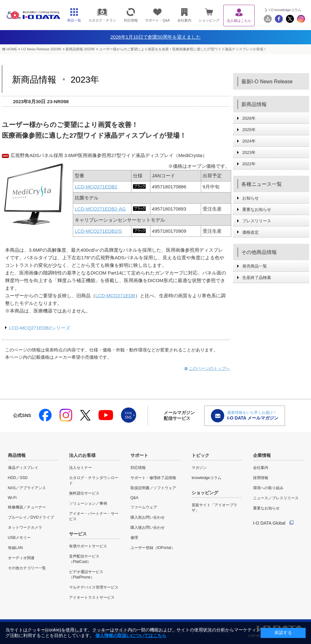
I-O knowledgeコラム (285, 10)
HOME (12, 49)
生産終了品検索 (257, 278)
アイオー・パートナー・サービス (94, 516)
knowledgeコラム (206, 478)
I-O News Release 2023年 (41, 49)
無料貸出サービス (84, 493)
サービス (78, 534)
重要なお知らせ (257, 209)
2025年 (249, 130)
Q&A (134, 498)
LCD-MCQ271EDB (115, 296)
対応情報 (138, 468)
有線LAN (15, 548)
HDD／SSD (18, 478)
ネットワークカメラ (25, 527)
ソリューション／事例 (88, 503)
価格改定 (251, 232)
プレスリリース (257, 221)
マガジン (199, 468)
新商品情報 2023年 (80, 49)
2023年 (249, 152)
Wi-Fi (12, 498)
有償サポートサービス (88, 546)
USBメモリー (19, 538)
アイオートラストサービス (92, 597)
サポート (139, 455)
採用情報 (261, 478)
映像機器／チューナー (27, 507)
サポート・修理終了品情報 (153, 478)
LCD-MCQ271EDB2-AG (100, 209)
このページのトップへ (209, 368)
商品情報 (17, 455)
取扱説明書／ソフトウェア (153, 488)
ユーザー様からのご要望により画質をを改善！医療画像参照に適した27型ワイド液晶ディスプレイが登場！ (183, 49)
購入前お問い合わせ (148, 517)
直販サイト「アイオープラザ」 (214, 508)
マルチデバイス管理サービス (94, 587)
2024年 (249, 141)
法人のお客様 (82, 455)
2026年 (249, 118)
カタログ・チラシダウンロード (94, 480)
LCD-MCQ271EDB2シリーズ (40, 328)
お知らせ (251, 198)
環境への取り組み (268, 488)
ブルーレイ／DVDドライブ (31, 517)
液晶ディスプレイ (23, 468)
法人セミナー (80, 468)
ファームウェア (144, 507)
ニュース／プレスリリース (276, 498)
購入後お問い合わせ (148, 527)
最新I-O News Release (267, 82)
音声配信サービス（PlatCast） (84, 559)
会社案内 (261, 468)
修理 (134, 538)
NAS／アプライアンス (27, 488)
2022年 (249, 164)
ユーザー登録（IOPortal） (153, 548)
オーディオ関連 (21, 558)
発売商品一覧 (255, 266)
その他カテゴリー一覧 (27, 568)
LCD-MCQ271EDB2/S (98, 231)
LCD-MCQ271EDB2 (96, 187)
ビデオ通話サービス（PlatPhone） (86, 575)
